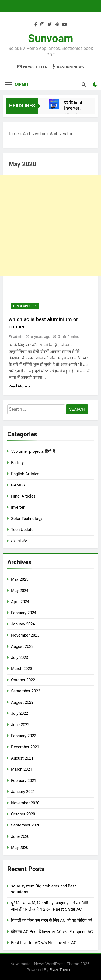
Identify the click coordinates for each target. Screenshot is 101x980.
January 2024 (23, 624)
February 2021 (24, 781)
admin (18, 336)
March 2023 (22, 669)
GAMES (18, 485)
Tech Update (22, 530)
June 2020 (20, 836)
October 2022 (23, 680)
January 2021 (23, 792)
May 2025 (20, 579)
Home (13, 134)
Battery (17, 463)
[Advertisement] (50, 225)
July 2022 (20, 713)
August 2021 (22, 758)
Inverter (18, 507)
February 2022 (24, 736)
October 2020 (23, 814)
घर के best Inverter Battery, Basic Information (76, 105)
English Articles (25, 474)
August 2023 (22, 646)
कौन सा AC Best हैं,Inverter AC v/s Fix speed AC (52, 932)
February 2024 (24, 613)
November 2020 (25, 803)
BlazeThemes (61, 970)
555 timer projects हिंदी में (33, 451)
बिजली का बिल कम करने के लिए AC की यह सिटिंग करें (52, 920)
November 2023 (25, 635)
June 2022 (20, 725)
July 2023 (20, 658)
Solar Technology (27, 519)
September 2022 (26, 691)
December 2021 (25, 747)
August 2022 (22, 702)
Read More (19, 386)
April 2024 (20, 602)
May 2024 (20, 591)
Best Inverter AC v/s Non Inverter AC (44, 943)
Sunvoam (51, 38)
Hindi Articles (25, 306)
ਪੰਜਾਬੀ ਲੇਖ (19, 541)
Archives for (34, 134)
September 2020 (26, 825)
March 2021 (22, 769)
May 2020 (20, 848)
